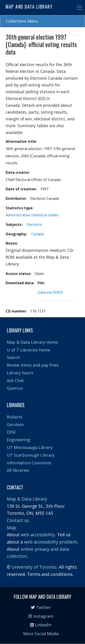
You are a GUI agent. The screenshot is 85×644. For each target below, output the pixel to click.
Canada (38, 234)
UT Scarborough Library (31, 455)
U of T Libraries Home (29, 350)
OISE (11, 432)
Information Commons (29, 463)
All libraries (18, 470)
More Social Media (41, 634)
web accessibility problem (51, 542)
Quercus (15, 388)
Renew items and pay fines (33, 365)
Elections (34, 224)
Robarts (15, 417)
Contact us (18, 520)
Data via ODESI (50, 292)
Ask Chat (15, 380)
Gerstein (15, 425)
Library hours (20, 373)
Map (11, 528)
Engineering (18, 440)
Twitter (41, 607)
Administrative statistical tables (32, 215)
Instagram (41, 616)
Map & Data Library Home (32, 342)
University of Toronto (34, 567)
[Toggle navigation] (79, 8)
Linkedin (41, 625)
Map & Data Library (27, 499)
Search (13, 357)
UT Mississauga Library (30, 447)
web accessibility (38, 535)
